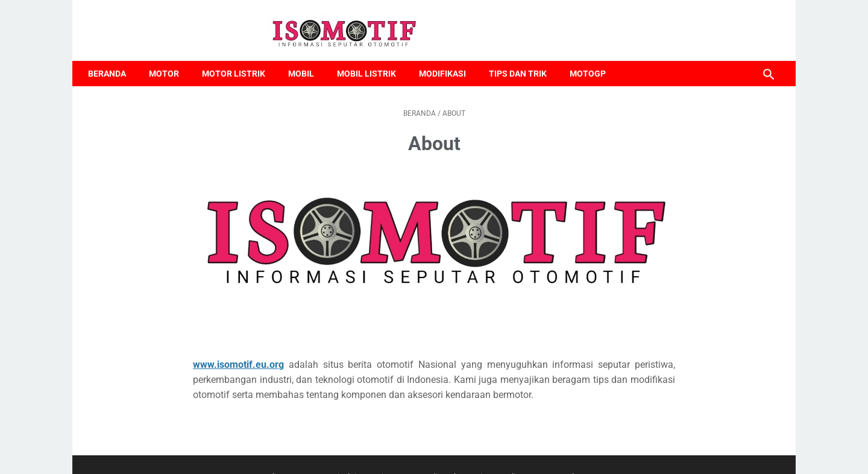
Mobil (307, 58)
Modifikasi (448, 58)
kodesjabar (445, 467)
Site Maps (395, 453)
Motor (170, 58)
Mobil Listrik (373, 58)
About (278, 453)
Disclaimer (351, 453)
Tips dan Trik (524, 58)
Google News (576, 453)
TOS (538, 453)
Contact (311, 453)
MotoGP (594, 58)
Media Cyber (443, 453)
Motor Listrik (240, 58)
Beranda (113, 58)
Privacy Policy (498, 453)
